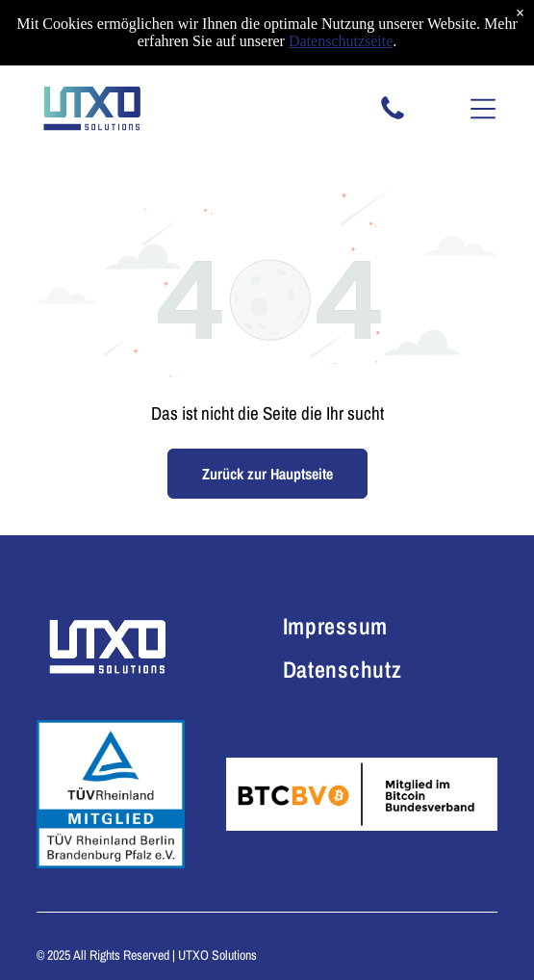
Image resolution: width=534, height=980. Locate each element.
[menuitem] (364, 625)
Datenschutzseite (341, 41)
